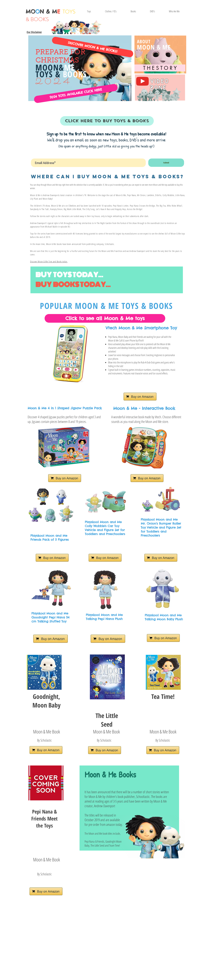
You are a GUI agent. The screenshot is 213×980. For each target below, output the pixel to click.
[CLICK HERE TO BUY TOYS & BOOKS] (107, 121)
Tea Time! (163, 696)
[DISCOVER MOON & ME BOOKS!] (93, 47)
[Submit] (166, 163)
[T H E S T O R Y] (160, 68)
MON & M (43, 12)
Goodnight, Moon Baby (47, 701)
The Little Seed (107, 720)
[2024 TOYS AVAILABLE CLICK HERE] (76, 94)
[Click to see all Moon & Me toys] (105, 318)
